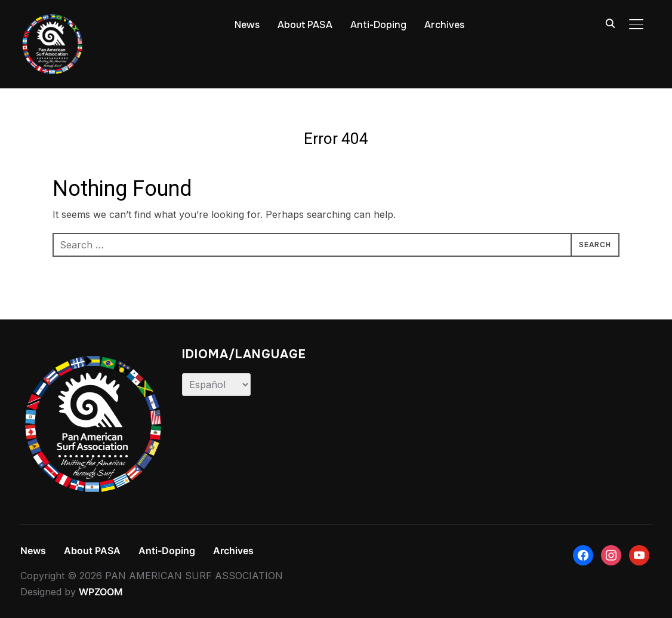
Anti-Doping (378, 25)
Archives (444, 25)
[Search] (610, 23)
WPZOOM (101, 592)
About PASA (305, 25)
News (247, 25)
